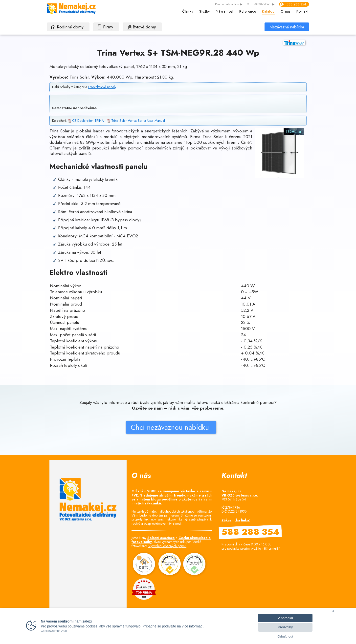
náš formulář (271, 548)
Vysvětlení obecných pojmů (167, 546)
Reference (248, 11)
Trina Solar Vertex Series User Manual (136, 121)
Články (188, 11)
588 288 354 (296, 4)
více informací (192, 626)
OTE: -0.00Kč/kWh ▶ (261, 4)
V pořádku (285, 618)
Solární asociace (161, 538)
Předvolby (285, 627)
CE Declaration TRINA (86, 121)
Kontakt (302, 11)
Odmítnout (285, 636)
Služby (205, 11)
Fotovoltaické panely (102, 87)
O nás (286, 11)
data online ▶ (229, 4)
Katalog (268, 11)
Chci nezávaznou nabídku (134, 437)
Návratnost (225, 11)
